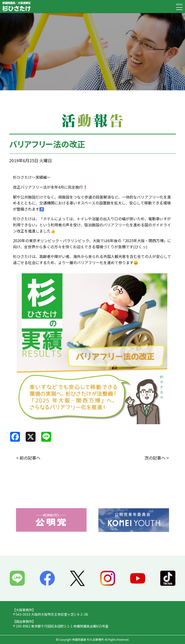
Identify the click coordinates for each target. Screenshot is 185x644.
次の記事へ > (157, 458)
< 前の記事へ (28, 458)
